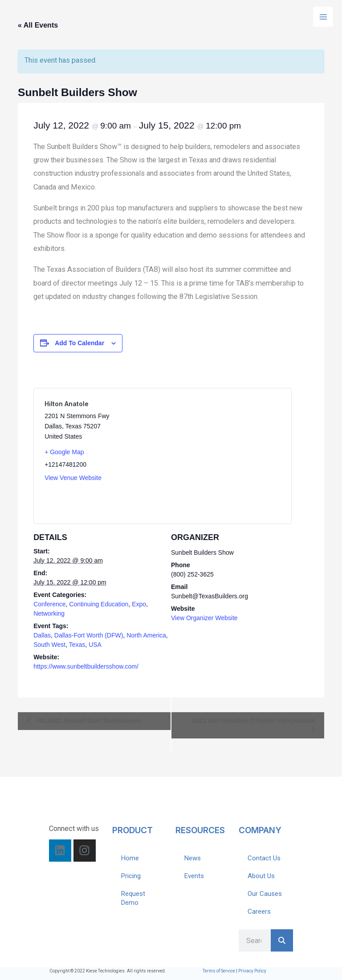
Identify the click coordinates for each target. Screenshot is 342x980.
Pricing (131, 876)
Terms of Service (219, 971)
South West (49, 645)
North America (146, 635)
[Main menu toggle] (323, 17)
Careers (259, 911)
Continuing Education (99, 604)
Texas (77, 645)
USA (95, 645)
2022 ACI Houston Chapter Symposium (253, 720)
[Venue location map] (222, 456)
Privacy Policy (252, 971)
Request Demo (133, 898)
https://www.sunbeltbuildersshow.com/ (86, 666)
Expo (139, 604)
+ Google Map (64, 452)
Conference (49, 604)
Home (130, 858)
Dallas (42, 635)
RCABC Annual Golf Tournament (88, 720)
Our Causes (265, 894)
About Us (261, 876)
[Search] (282, 940)
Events (194, 876)
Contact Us (264, 858)
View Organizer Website (204, 618)
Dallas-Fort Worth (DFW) (89, 635)
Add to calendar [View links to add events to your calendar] (79, 343)
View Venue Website (73, 478)
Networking (49, 613)
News (193, 858)
